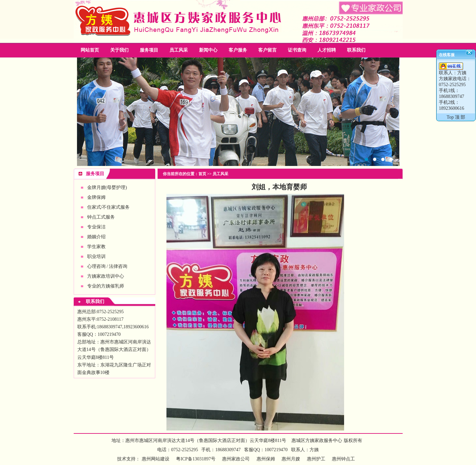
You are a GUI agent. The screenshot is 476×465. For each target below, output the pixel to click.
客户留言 (267, 50)
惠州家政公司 (238, 112)
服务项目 (149, 50)
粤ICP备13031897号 (195, 459)
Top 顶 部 (456, 117)
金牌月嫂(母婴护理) (107, 187)
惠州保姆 (266, 459)
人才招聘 (327, 50)
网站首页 (90, 50)
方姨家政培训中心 (106, 276)
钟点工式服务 (101, 217)
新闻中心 (208, 50)
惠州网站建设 (156, 459)
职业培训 (96, 256)
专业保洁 (96, 227)
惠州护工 (316, 459)
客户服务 (238, 50)
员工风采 (179, 50)
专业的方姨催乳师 (106, 286)
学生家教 (96, 247)
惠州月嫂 (291, 459)
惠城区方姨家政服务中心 (317, 441)
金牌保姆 (96, 197)
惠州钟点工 (343, 459)
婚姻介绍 (96, 237)
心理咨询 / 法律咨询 (107, 266)
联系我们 (356, 50)
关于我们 (119, 50)
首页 (202, 174)
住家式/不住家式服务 (109, 207)
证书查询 (297, 50)
